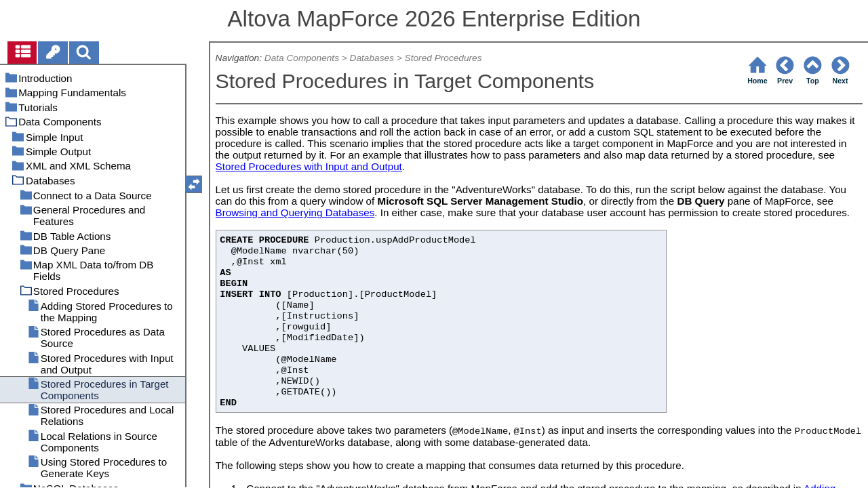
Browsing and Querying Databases (295, 212)
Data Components (302, 58)
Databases (372, 58)
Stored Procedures (443, 58)
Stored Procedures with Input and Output (309, 166)
